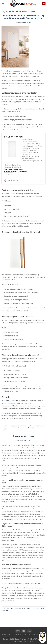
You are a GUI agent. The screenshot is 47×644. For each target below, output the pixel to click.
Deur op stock (5, 428)
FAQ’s (4, 635)
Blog (34, 636)
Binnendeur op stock (24, 426)
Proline (12, 428)
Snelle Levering (29, 428)
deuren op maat (36, 608)
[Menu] (3, 3)
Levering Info (12, 635)
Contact (28, 636)
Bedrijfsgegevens (18, 636)
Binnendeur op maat (12, 426)
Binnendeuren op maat (24, 436)
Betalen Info (22, 635)
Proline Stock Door (19, 428)
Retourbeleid (33, 635)
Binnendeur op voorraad (37, 426)
